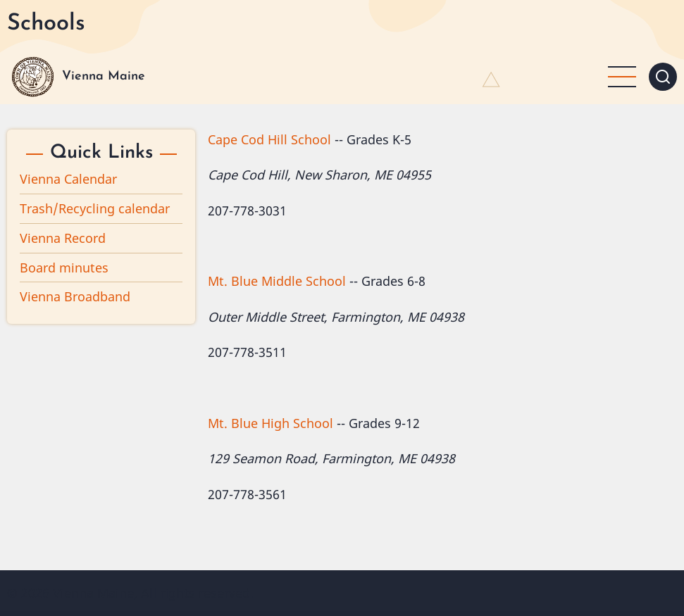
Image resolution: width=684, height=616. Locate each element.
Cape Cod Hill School (269, 139)
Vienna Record (63, 238)
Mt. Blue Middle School (277, 281)
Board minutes (64, 268)
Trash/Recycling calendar (95, 208)
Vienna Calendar (68, 179)
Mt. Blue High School (271, 423)
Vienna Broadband (75, 296)
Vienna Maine (104, 76)
